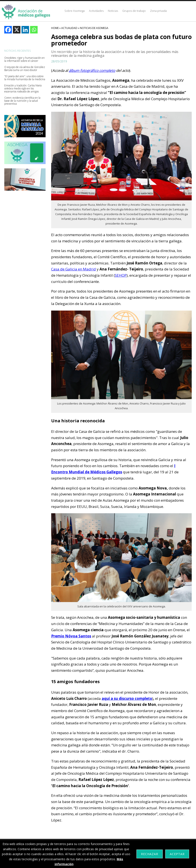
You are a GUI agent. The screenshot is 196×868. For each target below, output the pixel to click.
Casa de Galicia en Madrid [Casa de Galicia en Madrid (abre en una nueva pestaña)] (73, 269)
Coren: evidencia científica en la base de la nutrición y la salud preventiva (22, 101)
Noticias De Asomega (94, 28)
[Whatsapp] (34, 30)
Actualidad (69, 28)
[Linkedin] (25, 30)
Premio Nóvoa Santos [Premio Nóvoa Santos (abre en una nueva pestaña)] (71, 636)
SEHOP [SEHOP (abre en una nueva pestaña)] (121, 275)
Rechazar (150, 854)
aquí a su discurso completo (127, 698)
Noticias (113, 11)
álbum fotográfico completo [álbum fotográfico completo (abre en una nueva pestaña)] (92, 70)
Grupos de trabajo (134, 11)
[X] (17, 30)
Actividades (96, 11)
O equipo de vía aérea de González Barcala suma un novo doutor (25, 69)
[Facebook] (8, 30)
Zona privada (158, 11)
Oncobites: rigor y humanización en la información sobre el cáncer (24, 59)
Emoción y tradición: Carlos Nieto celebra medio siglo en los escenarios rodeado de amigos (23, 89)
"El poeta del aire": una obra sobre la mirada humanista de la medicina (25, 78)
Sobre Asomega (75, 11)
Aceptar (177, 854)
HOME (55, 28)
